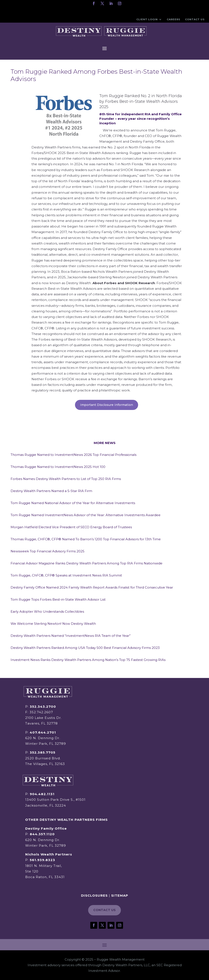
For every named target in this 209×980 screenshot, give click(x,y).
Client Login (147, 19)
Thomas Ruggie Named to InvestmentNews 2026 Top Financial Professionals (73, 455)
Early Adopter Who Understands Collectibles (47, 612)
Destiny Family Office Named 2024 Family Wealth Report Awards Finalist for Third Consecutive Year (92, 587)
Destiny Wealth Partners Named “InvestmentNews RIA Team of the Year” (71, 636)
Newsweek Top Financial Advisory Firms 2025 (48, 551)
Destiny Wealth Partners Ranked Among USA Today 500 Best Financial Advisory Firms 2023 (85, 648)
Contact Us (195, 19)
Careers (174, 19)
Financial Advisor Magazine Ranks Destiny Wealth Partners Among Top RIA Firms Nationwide (87, 563)
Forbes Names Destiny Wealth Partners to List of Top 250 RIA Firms (66, 479)
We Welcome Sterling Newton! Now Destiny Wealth (53, 624)
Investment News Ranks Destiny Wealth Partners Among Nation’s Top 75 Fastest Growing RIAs (88, 660)
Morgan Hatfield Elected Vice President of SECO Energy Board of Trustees (71, 527)
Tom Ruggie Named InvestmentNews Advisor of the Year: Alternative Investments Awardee (86, 515)
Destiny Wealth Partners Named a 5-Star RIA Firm (51, 491)
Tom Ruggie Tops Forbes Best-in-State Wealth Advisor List (58, 599)
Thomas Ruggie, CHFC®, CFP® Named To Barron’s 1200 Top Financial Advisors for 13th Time (86, 539)
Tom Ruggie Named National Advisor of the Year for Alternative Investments (73, 503)
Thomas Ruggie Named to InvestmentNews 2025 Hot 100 (58, 467)
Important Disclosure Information (107, 405)
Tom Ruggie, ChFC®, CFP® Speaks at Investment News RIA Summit (66, 575)
